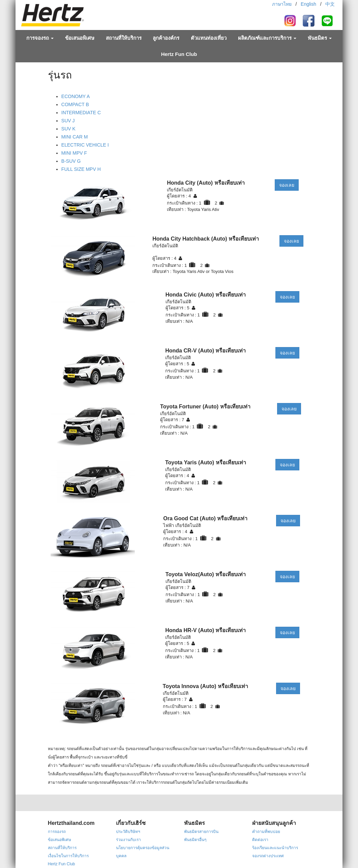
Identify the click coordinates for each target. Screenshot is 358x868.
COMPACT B (75, 104)
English (308, 4)
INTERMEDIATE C (81, 113)
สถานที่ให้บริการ (124, 38)
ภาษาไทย (282, 4)
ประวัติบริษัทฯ (128, 832)
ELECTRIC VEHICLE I (85, 145)
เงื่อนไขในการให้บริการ (68, 856)
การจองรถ (40, 38)
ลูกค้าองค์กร (166, 38)
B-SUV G (71, 161)
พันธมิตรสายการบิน (201, 832)
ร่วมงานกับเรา (128, 840)
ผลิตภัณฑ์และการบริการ (267, 38)
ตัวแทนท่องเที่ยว (209, 38)
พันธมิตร (320, 38)
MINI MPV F (74, 153)
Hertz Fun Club (179, 54)
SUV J (68, 121)
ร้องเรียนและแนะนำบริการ (275, 848)
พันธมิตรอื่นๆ (195, 840)
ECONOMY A (76, 96)
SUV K (68, 129)
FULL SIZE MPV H (81, 169)
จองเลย (287, 185)
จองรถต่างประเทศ (268, 856)
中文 (330, 4)
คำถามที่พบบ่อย (266, 832)
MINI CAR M (75, 137)
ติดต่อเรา (260, 840)
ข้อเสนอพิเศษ (80, 38)
